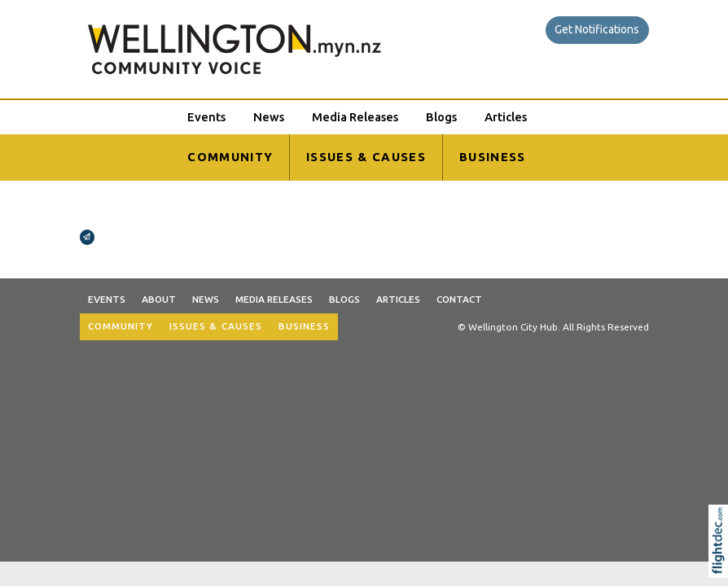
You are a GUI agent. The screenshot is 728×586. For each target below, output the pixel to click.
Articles (506, 117)
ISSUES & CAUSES (366, 157)
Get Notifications (597, 29)
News (269, 117)
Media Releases (355, 117)
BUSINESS (493, 157)
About (159, 299)
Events (206, 117)
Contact (459, 299)
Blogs (441, 117)
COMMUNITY (230, 157)
